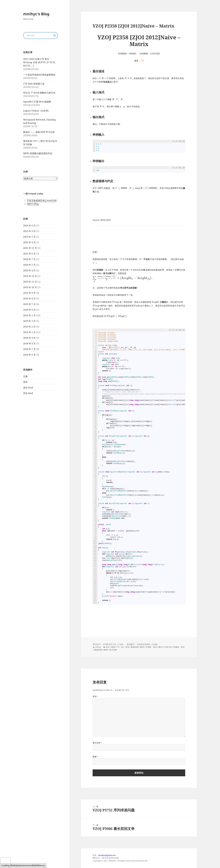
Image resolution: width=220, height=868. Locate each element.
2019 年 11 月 (30, 282)
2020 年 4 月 (29, 270)
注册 (25, 376)
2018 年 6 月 (29, 355)
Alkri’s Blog (33, 204)
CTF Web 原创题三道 (34, 84)
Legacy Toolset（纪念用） (37, 111)
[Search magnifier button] (55, 36)
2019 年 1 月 (29, 332)
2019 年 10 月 (30, 287)
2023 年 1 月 (29, 237)
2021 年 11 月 (30, 248)
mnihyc (98, 647)
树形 (142, 647)
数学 (161, 647)
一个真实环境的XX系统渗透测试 (39, 75)
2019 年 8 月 (29, 298)
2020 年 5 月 (29, 265)
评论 (95, 696)
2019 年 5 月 (29, 315)
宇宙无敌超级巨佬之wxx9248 (42, 200)
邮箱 (95, 757)
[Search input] (39, 36)
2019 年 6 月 (29, 310)
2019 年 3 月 (29, 321)
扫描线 (176, 647)
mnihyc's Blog (36, 14)
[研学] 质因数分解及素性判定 (38, 153)
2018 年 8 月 (29, 343)
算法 (107, 647)
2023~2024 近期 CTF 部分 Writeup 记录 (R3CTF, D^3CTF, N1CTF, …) (39, 62)
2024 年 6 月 (29, 225)
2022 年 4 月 (29, 242)
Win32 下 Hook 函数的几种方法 (39, 93)
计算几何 (168, 647)
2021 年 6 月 (29, 253)
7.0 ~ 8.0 (120, 647)
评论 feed (28, 393)
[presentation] (5, 862)
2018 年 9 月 (29, 338)
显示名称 (97, 743)
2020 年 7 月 (29, 259)
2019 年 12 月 (30, 276)
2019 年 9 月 (29, 293)
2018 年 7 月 (29, 349)
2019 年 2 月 (29, 327)
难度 (113, 647)
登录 (25, 382)
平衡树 (149, 647)
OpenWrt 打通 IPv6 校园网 (37, 102)
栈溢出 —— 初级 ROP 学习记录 (39, 132)
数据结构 (135, 647)
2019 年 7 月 (29, 304)
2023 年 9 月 (29, 231)
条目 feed (28, 388)
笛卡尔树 (113, 650)
